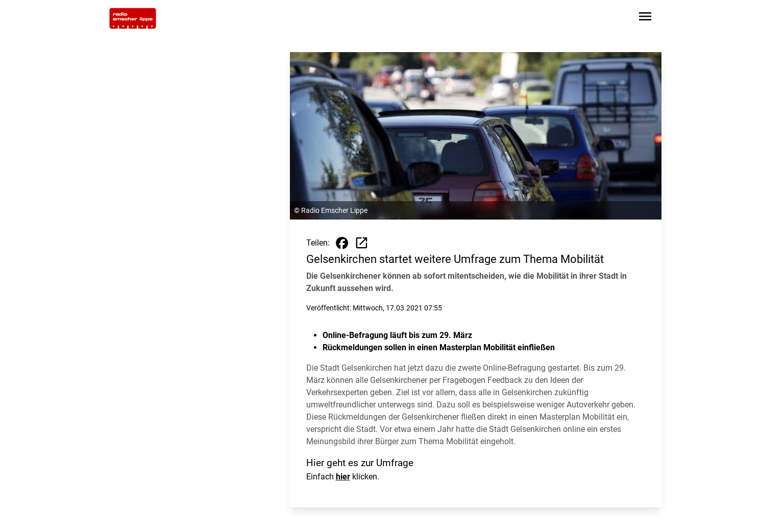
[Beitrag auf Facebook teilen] (342, 243)
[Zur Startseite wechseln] (133, 18)
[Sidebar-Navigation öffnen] (645, 18)
